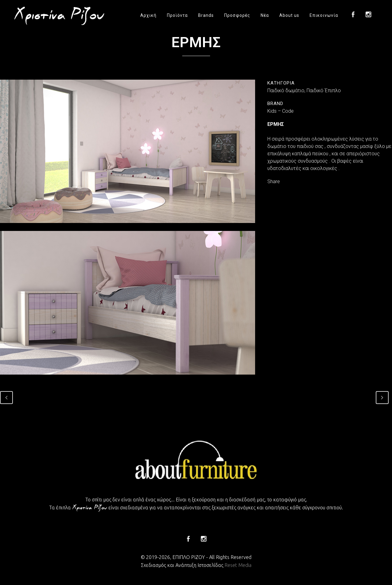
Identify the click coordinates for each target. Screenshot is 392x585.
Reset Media (238, 565)
